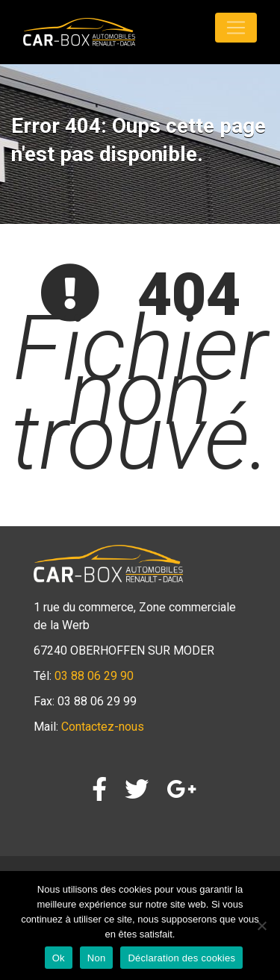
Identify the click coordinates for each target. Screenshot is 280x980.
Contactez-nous (103, 727)
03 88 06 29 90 (94, 676)
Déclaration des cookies (181, 958)
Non (97, 958)
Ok (59, 958)
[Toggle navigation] (236, 28)
